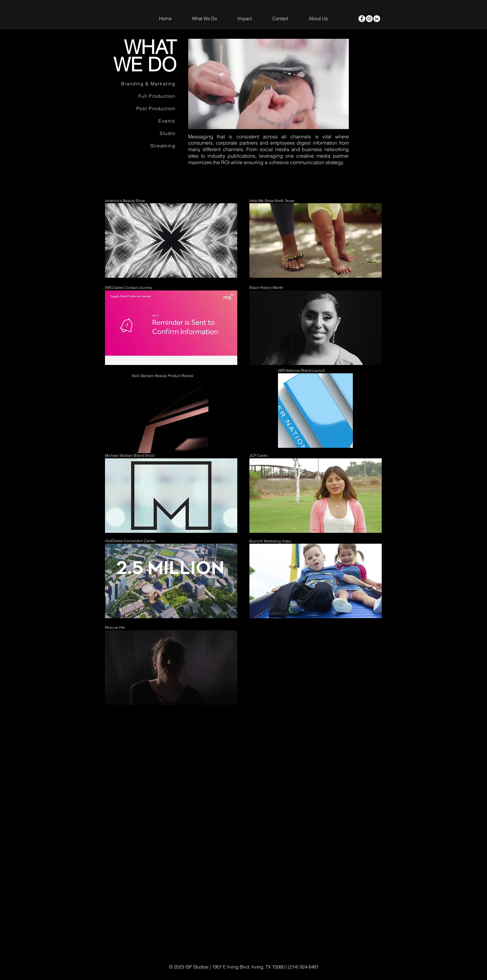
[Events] (142, 121)
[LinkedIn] (377, 19)
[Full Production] (142, 96)
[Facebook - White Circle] (362, 19)
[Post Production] (142, 109)
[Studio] (142, 133)
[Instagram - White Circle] (369, 19)
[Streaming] (142, 146)
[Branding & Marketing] (142, 84)
